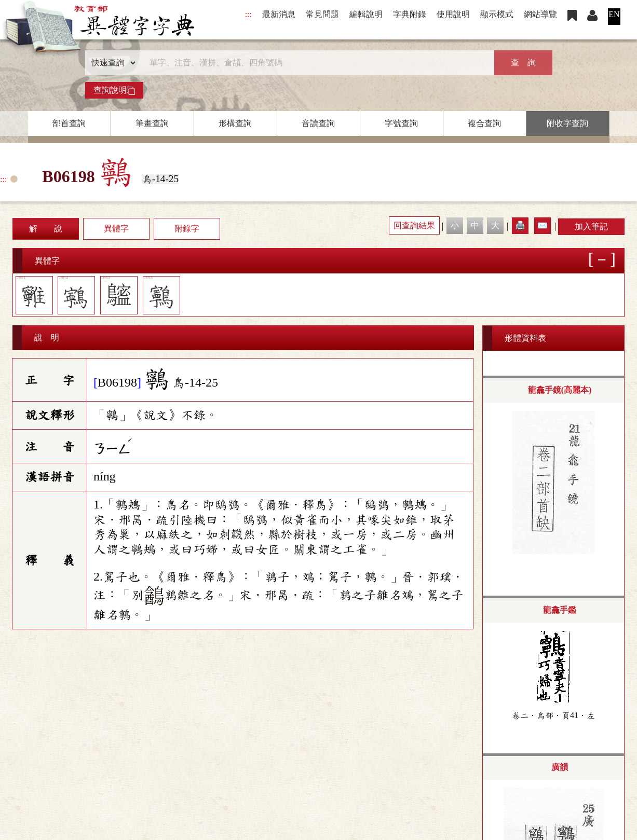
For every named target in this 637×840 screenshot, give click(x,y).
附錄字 (187, 229)
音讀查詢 (318, 123)
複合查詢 (484, 123)
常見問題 (322, 14)
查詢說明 (114, 90)
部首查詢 (69, 123)
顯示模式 (497, 14)
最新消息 (279, 14)
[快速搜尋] (315, 63)
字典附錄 (410, 14)
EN (614, 14)
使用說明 (453, 14)
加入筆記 (591, 226)
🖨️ (520, 225)
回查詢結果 (414, 225)
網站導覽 (540, 14)
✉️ (543, 225)
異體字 (116, 229)
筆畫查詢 (152, 123)
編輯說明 (366, 14)
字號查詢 (401, 123)
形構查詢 (235, 123)
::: (248, 14)
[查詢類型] (111, 63)
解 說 (46, 229)
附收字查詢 (567, 123)
